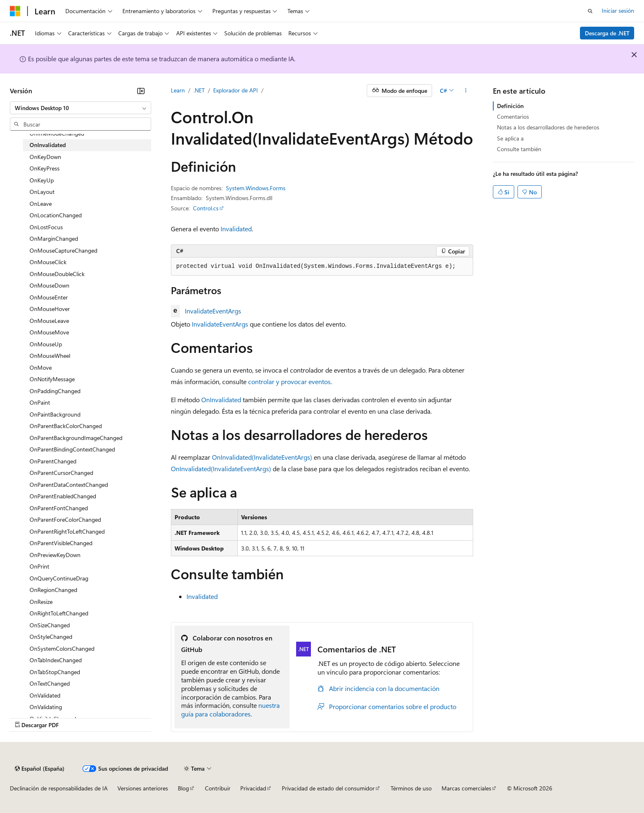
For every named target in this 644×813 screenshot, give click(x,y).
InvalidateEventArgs (213, 311)
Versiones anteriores (143, 788)
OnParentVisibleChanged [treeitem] (61, 543)
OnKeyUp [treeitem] (42, 180)
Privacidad (253, 788)
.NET (199, 90)
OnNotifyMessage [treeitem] (52, 379)
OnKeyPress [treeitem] (45, 168)
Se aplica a (510, 138)
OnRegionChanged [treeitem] (53, 590)
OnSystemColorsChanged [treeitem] (62, 648)
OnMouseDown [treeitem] (49, 285)
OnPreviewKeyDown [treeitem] (55, 555)
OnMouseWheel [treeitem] (50, 356)
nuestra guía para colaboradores (230, 709)
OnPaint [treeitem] (40, 402)
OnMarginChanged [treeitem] (54, 238)
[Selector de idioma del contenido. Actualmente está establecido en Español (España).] (40, 769)
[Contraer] (141, 91)
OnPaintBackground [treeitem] (55, 414)
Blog (183, 788)
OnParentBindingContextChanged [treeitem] (72, 449)
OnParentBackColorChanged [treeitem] (66, 426)
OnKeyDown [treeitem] (45, 157)
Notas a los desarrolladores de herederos (548, 127)
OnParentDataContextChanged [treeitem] (69, 485)
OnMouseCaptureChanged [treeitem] (63, 250)
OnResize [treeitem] (41, 602)
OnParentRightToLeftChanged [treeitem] (67, 531)
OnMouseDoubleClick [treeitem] (57, 274)
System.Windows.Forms (256, 188)
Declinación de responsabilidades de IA (59, 788)
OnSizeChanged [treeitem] (50, 625)
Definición (510, 106)
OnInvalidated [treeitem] (48, 145)
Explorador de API (236, 90)
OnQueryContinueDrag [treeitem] (59, 578)
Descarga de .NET (607, 33)
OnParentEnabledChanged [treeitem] (63, 496)
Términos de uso (411, 788)
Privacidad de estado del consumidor (328, 788)
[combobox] (80, 108)
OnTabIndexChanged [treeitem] (56, 660)
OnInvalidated (221, 400)
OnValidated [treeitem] (45, 695)
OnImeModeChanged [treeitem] (57, 133)
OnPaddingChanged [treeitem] (55, 391)
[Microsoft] (15, 11)
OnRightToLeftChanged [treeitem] (59, 613)
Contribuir (218, 788)
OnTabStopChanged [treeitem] (55, 672)
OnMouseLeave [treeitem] (49, 321)
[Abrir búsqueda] (590, 11)
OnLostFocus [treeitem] (46, 227)
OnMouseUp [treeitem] (46, 344)
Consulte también (519, 149)
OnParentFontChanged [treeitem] (59, 508)
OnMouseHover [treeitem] (50, 309)
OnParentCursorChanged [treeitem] (61, 473)
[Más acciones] (466, 91)
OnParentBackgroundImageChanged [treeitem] (76, 438)
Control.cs (206, 208)
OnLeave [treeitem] (41, 204)
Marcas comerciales (466, 788)
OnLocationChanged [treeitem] (56, 215)
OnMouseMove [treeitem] (49, 332)
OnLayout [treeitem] (42, 192)
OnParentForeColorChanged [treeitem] (65, 519)
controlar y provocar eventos (289, 381)
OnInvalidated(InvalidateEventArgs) (262, 457)
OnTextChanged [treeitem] (50, 683)
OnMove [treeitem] (41, 367)
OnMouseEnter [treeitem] (49, 297)
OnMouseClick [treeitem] (48, 262)
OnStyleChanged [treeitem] (51, 637)
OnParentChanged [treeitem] (53, 461)
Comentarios (513, 116)
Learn (178, 90)
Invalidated (236, 229)
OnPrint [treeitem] (39, 566)
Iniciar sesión (618, 10)
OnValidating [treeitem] (46, 707)
